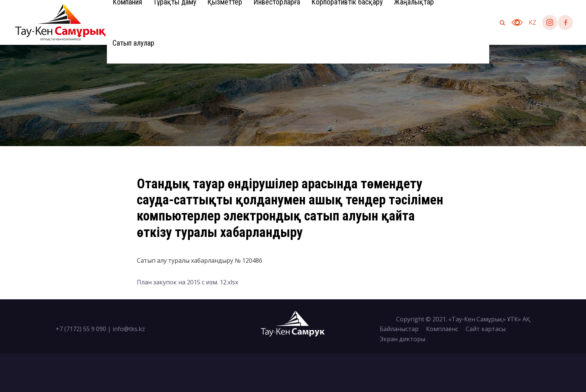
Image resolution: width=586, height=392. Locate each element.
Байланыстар (399, 329)
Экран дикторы (403, 339)
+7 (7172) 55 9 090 (81, 329)
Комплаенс (442, 329)
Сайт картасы (486, 329)
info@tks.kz (129, 329)
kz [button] (533, 22)
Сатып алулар (133, 43)
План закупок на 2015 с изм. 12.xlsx (187, 282)
